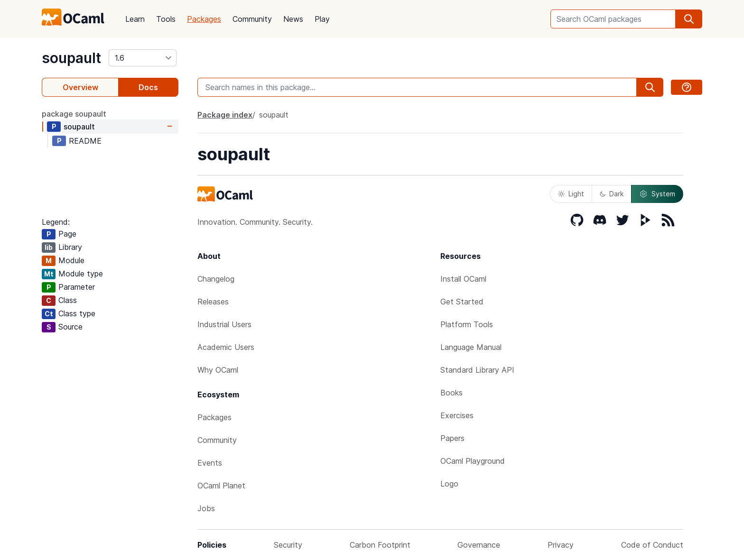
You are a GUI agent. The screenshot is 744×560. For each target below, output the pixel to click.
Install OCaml (463, 279)
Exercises (457, 415)
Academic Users (226, 347)
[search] (689, 19)
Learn (135, 19)
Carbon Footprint (380, 545)
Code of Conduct (652, 545)
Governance (479, 545)
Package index (225, 115)
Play (322, 19)
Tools (166, 19)
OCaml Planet (221, 486)
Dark (612, 194)
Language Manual (471, 347)
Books (451, 393)
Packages (204, 19)
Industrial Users (224, 324)
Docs (148, 87)
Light (571, 194)
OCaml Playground (473, 461)
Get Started (462, 302)
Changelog (216, 279)
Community (252, 19)
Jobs (206, 508)
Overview (80, 87)
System (657, 194)
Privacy (561, 545)
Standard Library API (477, 370)
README (85, 141)
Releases (213, 302)
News (293, 19)
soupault (71, 58)
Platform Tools (467, 324)
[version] (143, 58)
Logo (449, 484)
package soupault (74, 114)
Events (210, 463)
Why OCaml (218, 370)
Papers (452, 438)
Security (288, 545)
